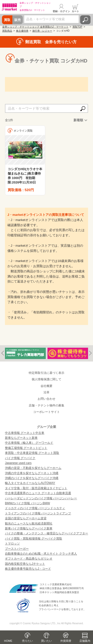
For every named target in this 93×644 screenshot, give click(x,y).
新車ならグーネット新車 (21, 438)
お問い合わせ (46, 399)
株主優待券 (22, 31)
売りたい (27, 641)
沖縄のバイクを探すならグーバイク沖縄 (32, 478)
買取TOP (77, 27)
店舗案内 (85, 641)
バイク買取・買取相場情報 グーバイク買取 (34, 539)
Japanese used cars (18, 463)
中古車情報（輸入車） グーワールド (29, 443)
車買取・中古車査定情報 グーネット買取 (32, 453)
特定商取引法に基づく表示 (46, 373)
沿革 (46, 392)
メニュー (86, 8)
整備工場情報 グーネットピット (26, 448)
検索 (85, 20)
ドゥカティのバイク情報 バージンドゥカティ (35, 508)
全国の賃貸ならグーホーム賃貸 (26, 518)
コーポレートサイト (46, 412)
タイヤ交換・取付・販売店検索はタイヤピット (36, 488)
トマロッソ (12, 543)
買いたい (46, 641)
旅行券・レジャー (42, 31)
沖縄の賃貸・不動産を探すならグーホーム (33, 468)
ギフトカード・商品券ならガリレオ (29, 559)
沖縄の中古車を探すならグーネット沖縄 (32, 473)
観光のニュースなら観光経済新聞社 (29, 523)
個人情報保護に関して (46, 379)
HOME (8, 641)
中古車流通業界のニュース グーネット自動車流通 (38, 493)
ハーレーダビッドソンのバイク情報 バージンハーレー (41, 498)
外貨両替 (66, 641)
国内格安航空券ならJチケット (25, 564)
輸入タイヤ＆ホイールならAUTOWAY (30, 483)
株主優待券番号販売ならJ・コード (28, 569)
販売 (18, 20)
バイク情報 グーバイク (20, 458)
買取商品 (7, 31)
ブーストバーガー (17, 549)
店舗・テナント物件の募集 (46, 405)
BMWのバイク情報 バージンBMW (27, 503)
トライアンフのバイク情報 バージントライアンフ (38, 513)
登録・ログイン (61, 11)
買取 (7, 20)
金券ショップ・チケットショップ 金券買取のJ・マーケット (35, 27)
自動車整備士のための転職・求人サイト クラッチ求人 (41, 554)
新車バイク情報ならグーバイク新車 (29, 528)
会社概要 (46, 386)
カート (75, 11)
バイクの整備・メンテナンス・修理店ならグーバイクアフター (46, 533)
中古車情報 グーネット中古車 (25, 433)
